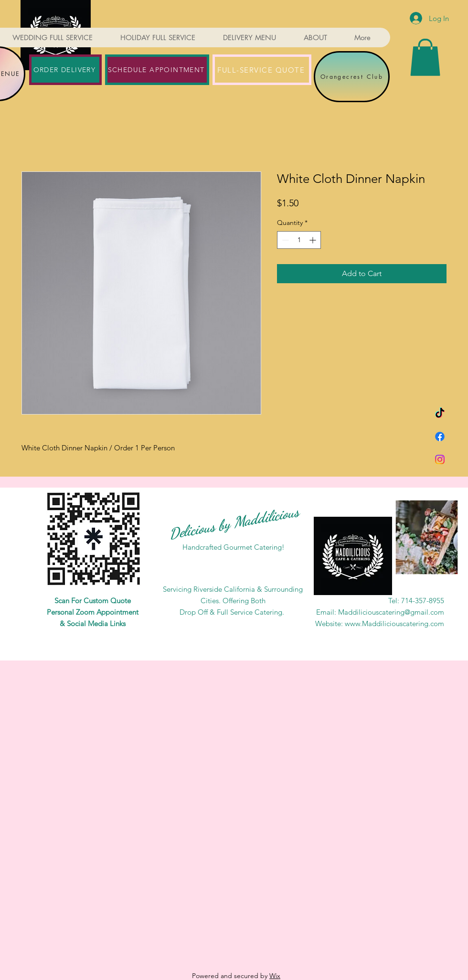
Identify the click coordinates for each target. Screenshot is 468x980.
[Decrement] (284, 240)
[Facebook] (440, 437)
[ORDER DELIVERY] (65, 70)
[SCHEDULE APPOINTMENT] (157, 70)
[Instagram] (440, 459)
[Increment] (314, 240)
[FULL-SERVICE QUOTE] (262, 70)
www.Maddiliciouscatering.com (394, 623)
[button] (425, 57)
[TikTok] (440, 414)
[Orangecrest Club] (352, 77)
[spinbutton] (299, 240)
